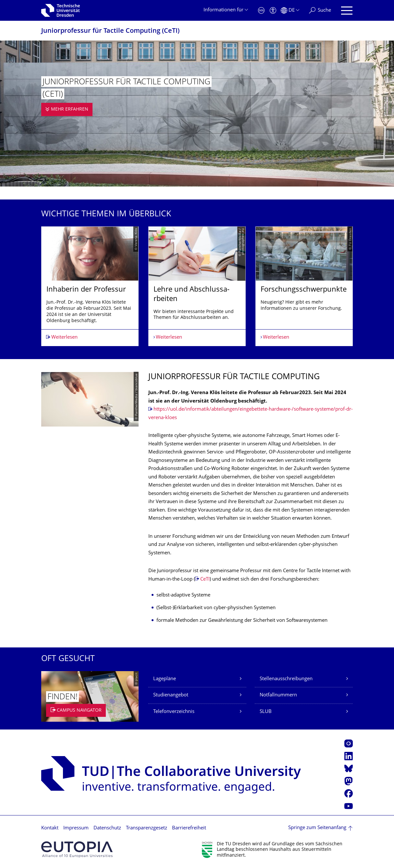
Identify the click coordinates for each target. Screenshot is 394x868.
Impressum (76, 828)
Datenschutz (107, 828)
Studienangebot (171, 695)
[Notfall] (261, 11)
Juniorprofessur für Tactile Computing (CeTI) (110, 31)
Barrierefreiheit (189, 828)
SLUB (266, 712)
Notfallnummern (278, 695)
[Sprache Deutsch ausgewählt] (290, 11)
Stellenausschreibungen (286, 679)
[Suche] (320, 11)
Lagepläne (165, 679)
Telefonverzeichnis (174, 712)
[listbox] (197, 286)
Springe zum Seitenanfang (317, 828)
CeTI (205, 579)
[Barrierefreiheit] (273, 11)
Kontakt (50, 828)
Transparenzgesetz (147, 828)
